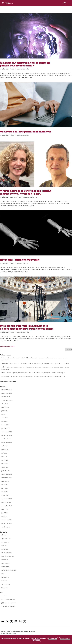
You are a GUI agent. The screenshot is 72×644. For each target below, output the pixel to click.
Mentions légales (6, 631)
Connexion (5, 596)
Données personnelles (17, 631)
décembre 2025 (7, 390)
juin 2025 (4, 411)
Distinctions (13, 197)
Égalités (4, 546)
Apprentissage (6, 538)
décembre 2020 (7, 520)
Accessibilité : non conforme (9, 633)
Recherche (26, 69)
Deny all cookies (65, 638)
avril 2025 (5, 418)
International (6, 567)
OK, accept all (53, 638)
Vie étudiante (6, 584)
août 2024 (5, 446)
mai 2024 (4, 456)
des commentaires (9, 603)
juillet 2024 (5, 449)
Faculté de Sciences (16, 69)
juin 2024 (4, 453)
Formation (26, 135)
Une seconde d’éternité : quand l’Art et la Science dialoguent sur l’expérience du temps (27, 327)
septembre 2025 (7, 400)
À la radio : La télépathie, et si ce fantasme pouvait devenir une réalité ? (25, 64)
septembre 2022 (7, 506)
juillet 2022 (5, 509)
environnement (6, 553)
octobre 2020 (6, 527)
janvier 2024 (5, 471)
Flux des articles (8, 599)
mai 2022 (4, 516)
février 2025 (5, 425)
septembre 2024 (7, 442)
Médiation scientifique (9, 570)
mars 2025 (5, 421)
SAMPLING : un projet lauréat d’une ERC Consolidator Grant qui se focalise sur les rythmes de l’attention (35, 363)
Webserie (25, 263)
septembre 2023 (7, 478)
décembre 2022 (7, 499)
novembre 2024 (7, 435)
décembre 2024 (7, 432)
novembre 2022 (7, 502)
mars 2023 (5, 492)
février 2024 (5, 467)
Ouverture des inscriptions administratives (26, 132)
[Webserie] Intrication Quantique (20, 260)
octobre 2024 (6, 439)
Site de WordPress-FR (8, 606)
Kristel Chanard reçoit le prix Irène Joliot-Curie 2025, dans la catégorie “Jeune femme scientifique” (33, 373)
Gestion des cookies (30, 631)
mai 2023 (4, 485)
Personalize (36, 641)
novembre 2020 (7, 523)
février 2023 (5, 495)
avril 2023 (5, 488)
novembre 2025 (7, 393)
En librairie (5, 549)
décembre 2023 (7, 474)
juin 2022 (4, 513)
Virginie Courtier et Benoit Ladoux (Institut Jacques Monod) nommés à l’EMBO (26, 192)
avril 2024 (5, 460)
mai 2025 (4, 414)
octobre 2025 (6, 397)
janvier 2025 (5, 428)
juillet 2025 (5, 407)
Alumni (4, 535)
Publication (5, 577)
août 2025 (5, 404)
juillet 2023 (5, 481)
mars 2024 (5, 464)
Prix (3, 574)
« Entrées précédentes (7, 346)
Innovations (5, 563)
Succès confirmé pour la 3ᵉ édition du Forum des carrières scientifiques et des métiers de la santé (33, 376)
